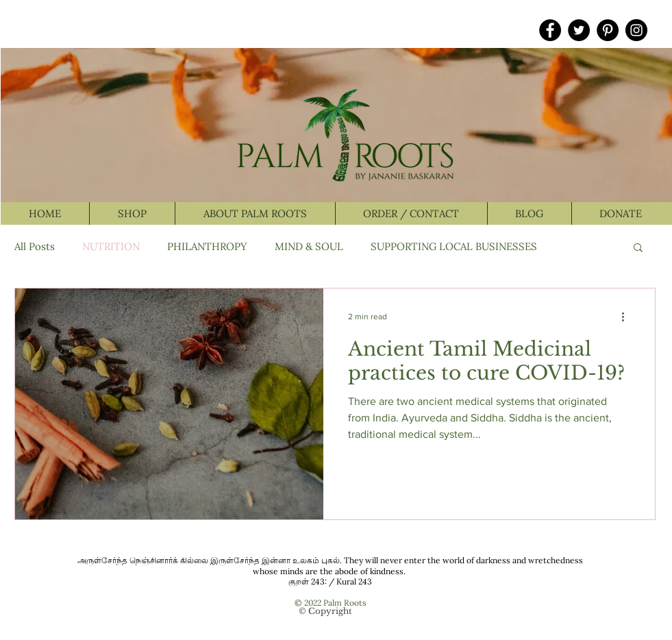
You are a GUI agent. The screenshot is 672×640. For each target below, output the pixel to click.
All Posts (35, 247)
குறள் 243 (307, 581)
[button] (638, 248)
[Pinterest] (608, 30)
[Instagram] (636, 30)
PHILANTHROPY (207, 247)
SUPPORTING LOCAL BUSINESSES (454, 247)
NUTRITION (111, 247)
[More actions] (628, 317)
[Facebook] (550, 30)
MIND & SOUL (309, 247)
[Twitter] (579, 30)
